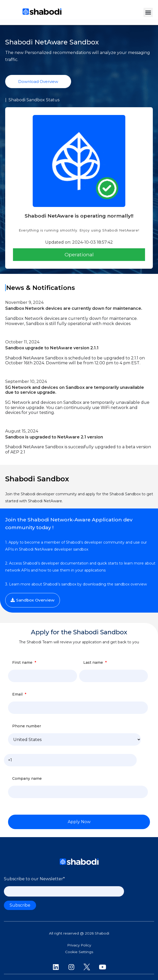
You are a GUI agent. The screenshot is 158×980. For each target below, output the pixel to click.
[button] (148, 12)
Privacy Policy (79, 945)
